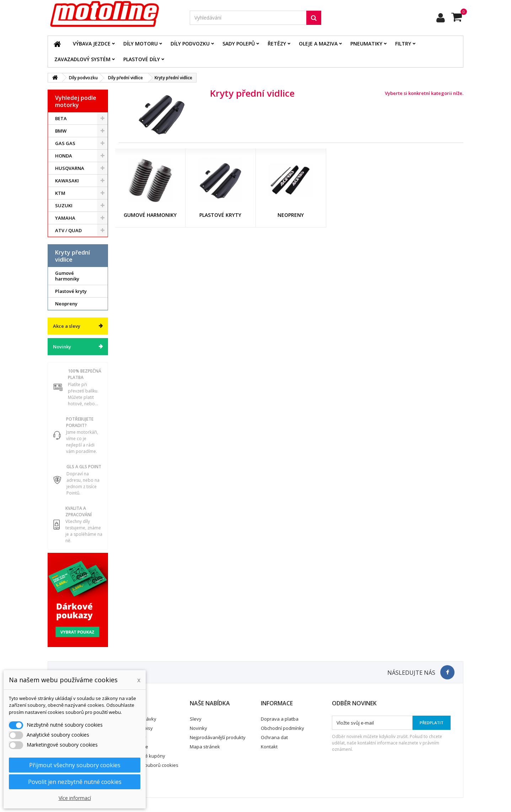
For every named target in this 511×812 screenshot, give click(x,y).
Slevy (196, 719)
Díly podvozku (190, 44)
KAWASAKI (67, 181)
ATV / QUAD (68, 230)
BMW (61, 131)
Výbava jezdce (92, 44)
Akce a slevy (67, 326)
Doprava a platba (280, 719)
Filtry (403, 44)
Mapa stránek (205, 747)
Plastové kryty (71, 291)
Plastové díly (142, 59)
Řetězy (277, 44)
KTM (60, 193)
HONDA (64, 156)
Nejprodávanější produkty (218, 737)
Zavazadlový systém (82, 59)
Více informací (75, 798)
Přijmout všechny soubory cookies (75, 765)
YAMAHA (65, 218)
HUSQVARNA (70, 168)
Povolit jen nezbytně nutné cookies (75, 782)
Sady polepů (239, 44)
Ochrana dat (274, 737)
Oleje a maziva (318, 44)
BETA (61, 118)
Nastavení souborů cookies (149, 765)
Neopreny (66, 304)
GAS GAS (65, 143)
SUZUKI (64, 205)
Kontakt (269, 747)
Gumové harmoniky (67, 276)
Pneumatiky (366, 44)
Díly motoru (141, 44)
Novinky (62, 347)
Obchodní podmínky (283, 728)
